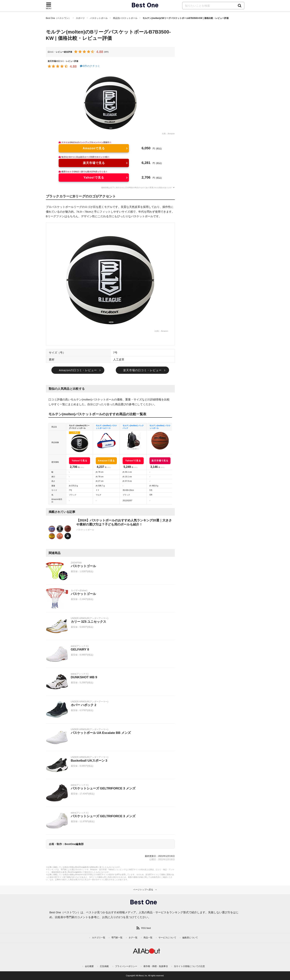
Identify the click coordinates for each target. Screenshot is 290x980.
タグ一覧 (133, 938)
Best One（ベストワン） (58, 18)
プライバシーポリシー (126, 966)
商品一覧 (148, 938)
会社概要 (89, 966)
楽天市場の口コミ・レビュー (142, 370)
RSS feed (146, 928)
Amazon (171, 134)
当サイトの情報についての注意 (189, 966)
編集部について (190, 938)
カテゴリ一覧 (99, 938)
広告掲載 (104, 966)
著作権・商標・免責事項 (156, 966)
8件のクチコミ (90, 66)
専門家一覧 (117, 938)
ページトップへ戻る (143, 890)
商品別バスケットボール (125, 18)
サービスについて (167, 938)
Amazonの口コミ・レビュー (78, 370)
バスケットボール (99, 18)
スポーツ (80, 18)
